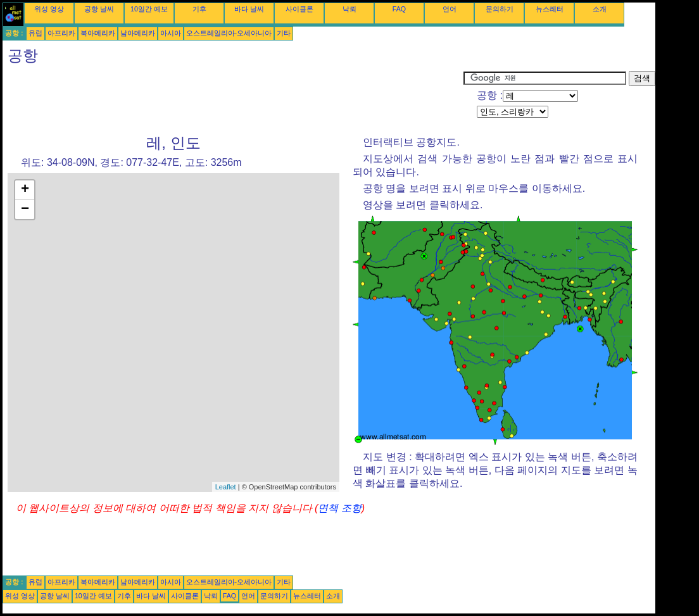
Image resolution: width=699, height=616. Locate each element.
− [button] (25, 210)
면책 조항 (339, 508)
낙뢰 (349, 9)
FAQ (399, 9)
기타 (284, 33)
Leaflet (226, 487)
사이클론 (299, 9)
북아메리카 (98, 33)
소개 (600, 9)
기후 (199, 9)
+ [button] (25, 190)
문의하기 (500, 9)
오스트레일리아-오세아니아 (229, 33)
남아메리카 (138, 33)
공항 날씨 (99, 9)
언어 (450, 9)
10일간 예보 (149, 9)
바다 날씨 (249, 9)
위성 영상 (49, 9)
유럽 (35, 33)
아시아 (171, 33)
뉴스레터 (550, 9)
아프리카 (61, 33)
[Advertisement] (233, 99)
